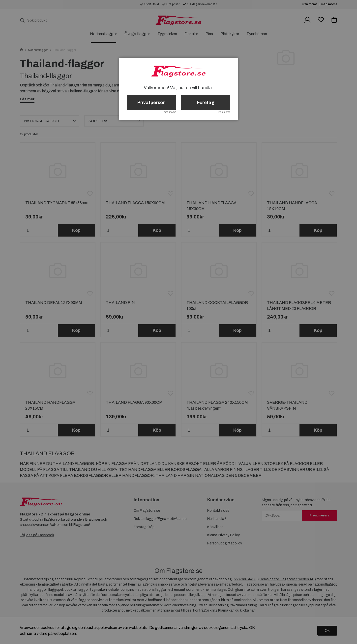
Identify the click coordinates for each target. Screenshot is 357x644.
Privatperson (151, 103)
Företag (206, 103)
